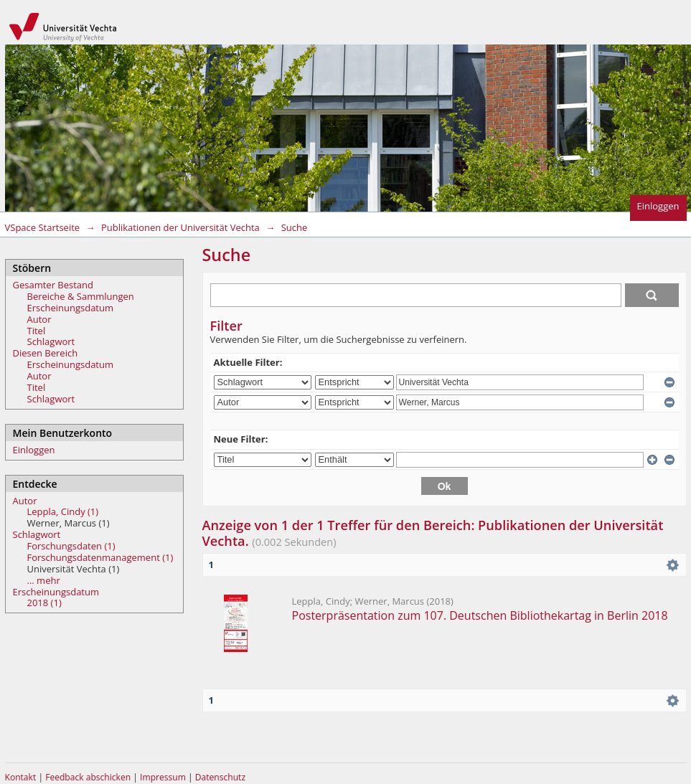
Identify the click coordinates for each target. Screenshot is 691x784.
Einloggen (658, 206)
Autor (39, 319)
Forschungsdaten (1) (71, 546)
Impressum (164, 777)
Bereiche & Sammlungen (81, 296)
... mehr (44, 580)
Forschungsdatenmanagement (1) (100, 557)
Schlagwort (51, 341)
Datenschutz (220, 777)
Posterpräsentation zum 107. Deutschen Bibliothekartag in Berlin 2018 (480, 615)
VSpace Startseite (43, 227)
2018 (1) (44, 603)
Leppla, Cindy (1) (63, 511)
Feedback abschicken (88, 777)
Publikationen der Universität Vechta (180, 227)
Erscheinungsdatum (71, 308)
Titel (37, 331)
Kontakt (21, 777)
